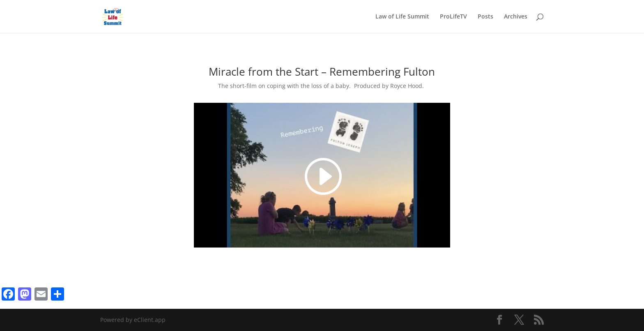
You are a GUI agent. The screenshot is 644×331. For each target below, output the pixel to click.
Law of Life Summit (402, 17)
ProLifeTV (453, 17)
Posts (485, 17)
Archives (516, 17)
